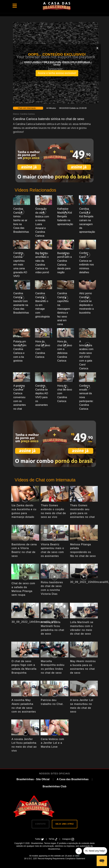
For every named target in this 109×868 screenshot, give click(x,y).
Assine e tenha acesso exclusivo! (57, 73)
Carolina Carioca (27, 114)
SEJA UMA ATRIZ (65, 824)
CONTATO (41, 824)
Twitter (40, 839)
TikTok (53, 839)
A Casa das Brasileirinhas (73, 779)
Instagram (68, 839)
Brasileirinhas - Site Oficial (33, 779)
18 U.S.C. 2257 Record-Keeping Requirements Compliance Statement (55, 859)
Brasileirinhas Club (54, 786)
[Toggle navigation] (15, 6)
